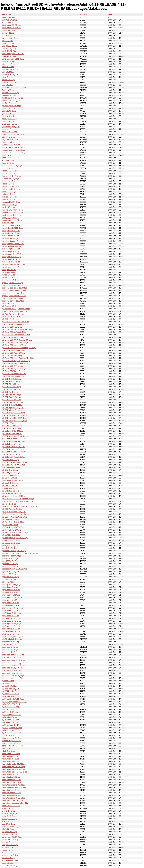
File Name (6, 15)
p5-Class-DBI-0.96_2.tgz (12, 327)
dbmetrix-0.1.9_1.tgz (10, 75)
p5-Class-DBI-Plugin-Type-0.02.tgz (16, 361)
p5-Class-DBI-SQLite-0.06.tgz (14, 369)
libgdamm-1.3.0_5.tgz (11, 173)
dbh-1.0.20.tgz (8, 72)
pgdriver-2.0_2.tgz (9, 579)
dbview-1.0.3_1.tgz (10, 82)
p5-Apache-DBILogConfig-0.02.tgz (16, 309)
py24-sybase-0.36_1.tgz (12, 733)
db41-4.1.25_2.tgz (9, 51)
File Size (84, 15)
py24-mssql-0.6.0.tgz (11, 720)
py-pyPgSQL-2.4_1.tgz (11, 696)
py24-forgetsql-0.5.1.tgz (12, 715)
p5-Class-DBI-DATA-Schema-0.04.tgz (17, 340)
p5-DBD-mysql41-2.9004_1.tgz (15, 418)
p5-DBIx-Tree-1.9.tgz (11, 460)
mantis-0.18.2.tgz (9, 192)
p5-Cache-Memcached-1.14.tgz (15, 324)
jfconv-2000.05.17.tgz (11, 158)
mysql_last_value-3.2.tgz (12, 267)
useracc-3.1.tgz (8, 842)
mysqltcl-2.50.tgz (9, 272)
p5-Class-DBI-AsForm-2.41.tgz (14, 332)
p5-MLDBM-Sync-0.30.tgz (12, 488)
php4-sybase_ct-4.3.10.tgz (13, 608)
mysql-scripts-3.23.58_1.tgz (13, 244)
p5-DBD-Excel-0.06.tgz (11, 382)
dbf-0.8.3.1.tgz (8, 67)
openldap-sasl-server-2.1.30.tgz (15, 293)
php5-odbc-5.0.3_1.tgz (11, 629)
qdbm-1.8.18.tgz (9, 735)
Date (110, 15)
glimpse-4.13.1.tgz (10, 116)
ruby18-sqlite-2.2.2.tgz (11, 806)
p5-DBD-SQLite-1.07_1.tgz (13, 402)
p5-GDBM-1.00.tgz (10, 478)
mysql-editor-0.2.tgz (10, 239)
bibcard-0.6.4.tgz (9, 30)
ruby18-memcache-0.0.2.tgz (13, 785)
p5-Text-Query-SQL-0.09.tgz (13, 522)
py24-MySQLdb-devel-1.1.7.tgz (15, 702)
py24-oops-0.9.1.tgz (10, 722)
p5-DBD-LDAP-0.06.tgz (11, 387)
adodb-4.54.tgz (8, 22)
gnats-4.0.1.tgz (8, 121)
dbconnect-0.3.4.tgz (10, 64)
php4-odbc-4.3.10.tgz (11, 603)
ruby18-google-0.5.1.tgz (12, 780)
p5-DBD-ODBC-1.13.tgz (12, 389)
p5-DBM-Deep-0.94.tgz (11, 467)
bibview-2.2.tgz (8, 33)
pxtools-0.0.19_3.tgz (10, 683)
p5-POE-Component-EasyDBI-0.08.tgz (18, 501)
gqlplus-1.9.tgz (8, 129)
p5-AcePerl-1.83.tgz (10, 303)
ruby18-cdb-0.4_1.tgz (11, 759)
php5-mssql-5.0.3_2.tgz (12, 621)
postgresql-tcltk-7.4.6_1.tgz (13, 676)
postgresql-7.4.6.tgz (10, 652)
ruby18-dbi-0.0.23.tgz (11, 774)
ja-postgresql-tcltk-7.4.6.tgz (13, 147)
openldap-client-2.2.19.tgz (12, 285)
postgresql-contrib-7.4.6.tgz (13, 655)
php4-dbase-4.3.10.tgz (11, 590)
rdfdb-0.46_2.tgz (9, 751)
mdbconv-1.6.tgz (9, 194)
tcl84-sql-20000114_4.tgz (12, 827)
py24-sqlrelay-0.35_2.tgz (12, 730)
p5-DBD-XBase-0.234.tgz (12, 410)
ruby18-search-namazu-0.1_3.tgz (15, 803)
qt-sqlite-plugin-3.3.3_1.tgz (13, 746)
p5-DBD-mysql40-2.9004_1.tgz (15, 415)
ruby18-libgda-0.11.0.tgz (12, 782)
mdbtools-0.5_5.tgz (10, 197)
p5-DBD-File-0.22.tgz (11, 384)
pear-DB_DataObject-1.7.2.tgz (14, 551)
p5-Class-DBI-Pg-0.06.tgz (12, 356)
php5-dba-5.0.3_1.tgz (11, 611)
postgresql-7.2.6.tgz (10, 647)
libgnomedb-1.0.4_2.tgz (12, 176)
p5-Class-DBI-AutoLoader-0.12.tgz (16, 335)
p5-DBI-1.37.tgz (8, 423)
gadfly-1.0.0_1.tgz (9, 103)
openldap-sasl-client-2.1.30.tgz (14, 288)
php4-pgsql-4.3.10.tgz (11, 605)
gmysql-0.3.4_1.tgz (10, 119)
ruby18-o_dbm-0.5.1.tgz (12, 793)
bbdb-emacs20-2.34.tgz (12, 25)
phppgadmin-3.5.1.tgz (11, 642)
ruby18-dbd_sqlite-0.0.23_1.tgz (15, 772)
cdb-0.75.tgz (7, 36)
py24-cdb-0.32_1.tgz (10, 712)
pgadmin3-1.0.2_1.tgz (11, 572)
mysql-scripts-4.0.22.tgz (12, 246)
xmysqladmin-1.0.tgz (10, 860)
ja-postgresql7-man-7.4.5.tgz (14, 150)
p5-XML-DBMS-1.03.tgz (12, 530)
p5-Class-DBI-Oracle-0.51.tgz (14, 350)
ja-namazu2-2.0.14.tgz (11, 145)
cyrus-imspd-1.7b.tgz (11, 38)
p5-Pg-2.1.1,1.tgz (9, 504)
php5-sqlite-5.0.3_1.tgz (11, 634)
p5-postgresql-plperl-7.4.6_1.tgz (15, 538)
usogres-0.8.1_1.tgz (10, 845)
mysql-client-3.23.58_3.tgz (13, 228)
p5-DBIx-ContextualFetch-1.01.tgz (16, 436)
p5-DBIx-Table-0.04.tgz (11, 454)
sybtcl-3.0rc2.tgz (9, 824)
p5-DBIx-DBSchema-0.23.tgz (14, 439)
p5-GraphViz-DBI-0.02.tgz (12, 480)
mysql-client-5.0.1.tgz (11, 236)
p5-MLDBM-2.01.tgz (10, 486)
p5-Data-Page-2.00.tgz (11, 475)
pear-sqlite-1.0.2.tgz (10, 564)
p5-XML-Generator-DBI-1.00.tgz (15, 533)
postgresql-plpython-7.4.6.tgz (14, 665)
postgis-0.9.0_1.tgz (10, 644)
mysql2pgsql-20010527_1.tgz (14, 264)
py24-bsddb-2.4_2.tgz (11, 707)
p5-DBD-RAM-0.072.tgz (12, 400)
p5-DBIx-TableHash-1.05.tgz (13, 457)
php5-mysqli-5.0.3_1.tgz (12, 626)
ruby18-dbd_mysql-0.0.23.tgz (14, 761)
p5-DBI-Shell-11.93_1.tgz (12, 426)
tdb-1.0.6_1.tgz (8, 829)
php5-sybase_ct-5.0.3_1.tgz (13, 637)
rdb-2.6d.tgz (7, 748)
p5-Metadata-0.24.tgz (11, 491)
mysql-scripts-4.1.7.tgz (11, 249)
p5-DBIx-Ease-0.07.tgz (11, 444)
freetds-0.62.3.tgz (9, 95)
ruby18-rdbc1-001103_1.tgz (13, 801)
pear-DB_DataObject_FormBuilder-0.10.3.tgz (20, 553)
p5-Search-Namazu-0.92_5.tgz (14, 517)
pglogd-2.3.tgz (8, 582)
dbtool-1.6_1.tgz (9, 80)
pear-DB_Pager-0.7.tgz (11, 556)
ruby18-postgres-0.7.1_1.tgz (13, 798)
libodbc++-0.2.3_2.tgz (11, 181)
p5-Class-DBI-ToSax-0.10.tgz (14, 371)
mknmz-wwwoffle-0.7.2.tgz (13, 210)
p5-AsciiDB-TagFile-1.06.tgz (13, 314)
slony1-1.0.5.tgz (8, 811)
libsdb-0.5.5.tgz (8, 184)
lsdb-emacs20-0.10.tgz (11, 186)
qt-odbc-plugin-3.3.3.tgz (12, 741)
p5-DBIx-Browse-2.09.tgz (12, 434)
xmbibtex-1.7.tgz (9, 858)
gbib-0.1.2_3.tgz (9, 108)
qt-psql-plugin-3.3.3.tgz (11, 743)
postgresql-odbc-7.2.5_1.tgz (13, 663)
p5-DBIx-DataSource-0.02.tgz (14, 441)
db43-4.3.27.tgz (8, 62)
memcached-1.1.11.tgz (11, 199)
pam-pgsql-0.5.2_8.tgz (11, 543)
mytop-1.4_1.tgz (9, 275)
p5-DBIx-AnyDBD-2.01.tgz (13, 431)
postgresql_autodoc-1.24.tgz (13, 678)
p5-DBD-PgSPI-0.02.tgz (12, 397)
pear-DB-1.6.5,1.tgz (10, 548)
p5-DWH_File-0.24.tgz (11, 473)
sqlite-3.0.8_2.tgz (9, 816)
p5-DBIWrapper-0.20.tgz (12, 428)
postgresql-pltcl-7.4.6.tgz (12, 670)
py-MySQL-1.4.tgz (9, 686)
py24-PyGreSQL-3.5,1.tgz (12, 704)
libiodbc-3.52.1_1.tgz (10, 179)
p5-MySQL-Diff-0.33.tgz (12, 493)
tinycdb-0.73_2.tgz (10, 832)
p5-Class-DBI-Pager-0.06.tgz (14, 353)
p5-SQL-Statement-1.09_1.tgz (14, 512)
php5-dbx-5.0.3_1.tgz (11, 616)
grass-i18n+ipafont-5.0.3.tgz (13, 134)
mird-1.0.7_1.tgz (9, 207)
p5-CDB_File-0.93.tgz (11, 319)
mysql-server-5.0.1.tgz (11, 262)
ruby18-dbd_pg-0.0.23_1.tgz (13, 767)
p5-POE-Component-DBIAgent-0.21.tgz (18, 499)
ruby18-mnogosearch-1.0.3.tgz (14, 787)
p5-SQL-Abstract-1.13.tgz (12, 509)
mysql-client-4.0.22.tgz (11, 231)
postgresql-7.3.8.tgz (10, 650)
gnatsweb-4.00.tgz (10, 124)
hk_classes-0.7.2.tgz (10, 140)
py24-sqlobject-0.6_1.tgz (12, 728)
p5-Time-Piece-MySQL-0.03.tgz (15, 527)
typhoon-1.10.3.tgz (10, 834)
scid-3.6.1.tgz (7, 808)
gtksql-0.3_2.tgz (8, 137)
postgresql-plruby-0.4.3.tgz (13, 668)
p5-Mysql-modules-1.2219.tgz (14, 496)
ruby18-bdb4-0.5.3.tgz (11, 756)
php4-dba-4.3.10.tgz (10, 587)
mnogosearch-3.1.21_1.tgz (13, 212)
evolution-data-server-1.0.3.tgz (14, 88)
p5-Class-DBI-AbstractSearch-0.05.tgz (17, 330)
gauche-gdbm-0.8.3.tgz (11, 106)
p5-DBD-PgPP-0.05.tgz (11, 395)
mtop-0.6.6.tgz (8, 223)
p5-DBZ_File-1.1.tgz (10, 470)
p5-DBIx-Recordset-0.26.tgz (13, 449)
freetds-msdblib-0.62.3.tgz (13, 98)
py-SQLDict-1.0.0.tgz (11, 691)
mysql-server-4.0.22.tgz (12, 257)
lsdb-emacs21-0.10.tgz (11, 189)
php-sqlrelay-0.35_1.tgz (12, 585)
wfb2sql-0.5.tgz (8, 847)
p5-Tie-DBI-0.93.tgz (10, 525)
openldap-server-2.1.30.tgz (13, 298)
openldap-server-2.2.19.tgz (13, 301)
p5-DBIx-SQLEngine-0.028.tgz (14, 452)
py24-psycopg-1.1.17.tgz (12, 725)
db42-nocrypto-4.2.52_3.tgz (13, 59)
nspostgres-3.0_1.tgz (11, 280)
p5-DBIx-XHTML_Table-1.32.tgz (15, 462)
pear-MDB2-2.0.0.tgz (11, 561)
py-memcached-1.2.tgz (11, 694)
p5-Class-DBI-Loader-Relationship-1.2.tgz (19, 348)
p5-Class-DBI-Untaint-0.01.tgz (14, 374)
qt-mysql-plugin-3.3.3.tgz (12, 738)
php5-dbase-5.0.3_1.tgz (12, 613)
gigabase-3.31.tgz (9, 114)
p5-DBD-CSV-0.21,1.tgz (12, 379)
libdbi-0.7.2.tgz (8, 163)
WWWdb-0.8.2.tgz (9, 20)
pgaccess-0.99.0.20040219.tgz (14, 569)
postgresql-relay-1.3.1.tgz (12, 673)
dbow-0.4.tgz (7, 77)
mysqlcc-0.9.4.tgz (9, 270)
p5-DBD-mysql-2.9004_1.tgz (13, 413)
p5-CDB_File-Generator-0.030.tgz (16, 322)
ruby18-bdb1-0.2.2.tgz (11, 754)
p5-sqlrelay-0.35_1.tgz (11, 540)
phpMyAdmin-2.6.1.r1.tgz (12, 639)
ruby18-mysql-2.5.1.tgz (11, 790)
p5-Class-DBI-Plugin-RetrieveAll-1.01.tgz (18, 358)
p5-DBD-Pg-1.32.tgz (10, 392)
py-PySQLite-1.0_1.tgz (11, 689)
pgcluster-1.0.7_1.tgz (11, 577)
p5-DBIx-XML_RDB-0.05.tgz (13, 465)
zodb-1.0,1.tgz (8, 863)
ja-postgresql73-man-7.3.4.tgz (14, 153)
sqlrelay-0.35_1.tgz (10, 819)
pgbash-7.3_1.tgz (9, 574)
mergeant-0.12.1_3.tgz (11, 202)
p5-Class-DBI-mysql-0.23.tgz (14, 376)
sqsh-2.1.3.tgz (8, 821)
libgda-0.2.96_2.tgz (10, 168)
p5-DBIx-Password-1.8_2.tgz (14, 447)
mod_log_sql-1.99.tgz (11, 218)
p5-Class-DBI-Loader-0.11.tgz (14, 345)
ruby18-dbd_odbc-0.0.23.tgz (13, 764)
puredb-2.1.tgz (8, 681)
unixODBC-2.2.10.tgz (11, 840)
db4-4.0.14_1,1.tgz (10, 49)
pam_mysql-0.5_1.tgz (11, 546)
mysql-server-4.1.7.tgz (11, 259)
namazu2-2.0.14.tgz (10, 277)
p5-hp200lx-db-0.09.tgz (11, 535)
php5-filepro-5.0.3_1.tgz (12, 618)
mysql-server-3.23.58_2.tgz (13, 254)
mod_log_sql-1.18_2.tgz (12, 215)
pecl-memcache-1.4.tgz (11, 566)
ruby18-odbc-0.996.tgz (11, 795)
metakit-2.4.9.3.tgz (10, 205)
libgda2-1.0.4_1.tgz (10, 171)
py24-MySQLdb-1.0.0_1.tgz (13, 699)
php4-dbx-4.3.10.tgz (10, 592)
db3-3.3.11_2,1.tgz (10, 46)
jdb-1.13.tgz (7, 155)
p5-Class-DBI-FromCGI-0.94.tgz (15, 343)
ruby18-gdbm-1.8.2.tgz (11, 777)
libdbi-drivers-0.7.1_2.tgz (12, 166)
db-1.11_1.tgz (8, 41)
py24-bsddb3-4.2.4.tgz (11, 709)
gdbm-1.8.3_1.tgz (9, 111)
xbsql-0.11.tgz (8, 853)
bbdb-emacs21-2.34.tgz (12, 28)
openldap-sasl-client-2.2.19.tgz (14, 290)
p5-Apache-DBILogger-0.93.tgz (15, 311)
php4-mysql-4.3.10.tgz (11, 600)
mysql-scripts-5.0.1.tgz (11, 252)
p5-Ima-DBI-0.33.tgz (10, 483)
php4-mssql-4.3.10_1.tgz (12, 598)
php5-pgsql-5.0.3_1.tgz (11, 631)
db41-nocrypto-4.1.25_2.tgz (13, 54)
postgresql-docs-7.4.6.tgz (12, 657)
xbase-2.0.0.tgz (8, 850)
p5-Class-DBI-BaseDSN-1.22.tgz (15, 337)
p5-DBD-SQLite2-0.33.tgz (12, 405)
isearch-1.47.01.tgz (10, 142)
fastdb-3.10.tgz (8, 90)
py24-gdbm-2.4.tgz (10, 717)
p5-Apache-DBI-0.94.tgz (12, 306)
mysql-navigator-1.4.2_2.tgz (13, 241)
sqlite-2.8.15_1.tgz (10, 814)
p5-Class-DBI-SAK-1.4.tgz (13, 366)
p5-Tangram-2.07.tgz (10, 520)
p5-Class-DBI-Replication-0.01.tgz (16, 363)
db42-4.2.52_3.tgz (9, 56)
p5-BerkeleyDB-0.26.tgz (12, 317)
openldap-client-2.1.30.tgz (12, 283)
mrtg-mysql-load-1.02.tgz (12, 220)
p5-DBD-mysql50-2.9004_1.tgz (15, 421)
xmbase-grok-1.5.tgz (10, 855)
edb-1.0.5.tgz (7, 85)
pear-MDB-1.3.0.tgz (10, 559)
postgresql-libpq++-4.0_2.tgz (14, 660)
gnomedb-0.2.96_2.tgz (11, 127)
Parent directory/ (9, 17)
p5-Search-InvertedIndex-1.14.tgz (16, 514)
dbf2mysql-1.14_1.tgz (11, 69)
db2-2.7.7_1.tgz (8, 43)
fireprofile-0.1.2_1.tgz (11, 93)
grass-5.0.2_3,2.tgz (10, 132)
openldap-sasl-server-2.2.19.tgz (15, 296)
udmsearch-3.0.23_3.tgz (12, 837)
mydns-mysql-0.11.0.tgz (12, 226)
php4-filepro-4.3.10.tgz (11, 595)
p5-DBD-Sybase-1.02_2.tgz (13, 408)
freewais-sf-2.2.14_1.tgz (12, 101)
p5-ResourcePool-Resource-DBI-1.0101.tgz (20, 506)
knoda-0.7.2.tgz (8, 160)
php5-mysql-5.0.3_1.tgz (12, 624)
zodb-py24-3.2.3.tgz (10, 866)
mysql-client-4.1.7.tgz (11, 233)
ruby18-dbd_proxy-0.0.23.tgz (14, 769)
